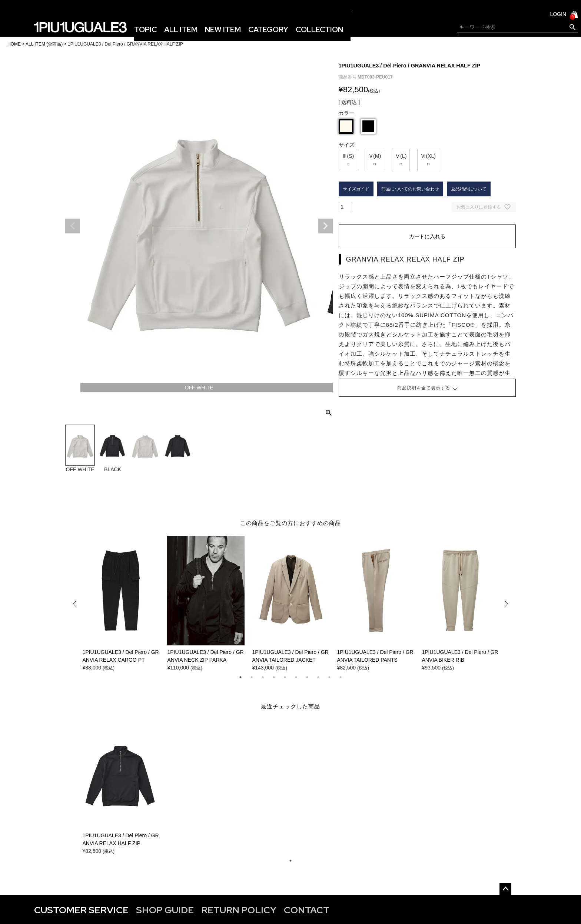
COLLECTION (319, 30)
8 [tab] (318, 677)
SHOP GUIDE (165, 910)
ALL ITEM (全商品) (44, 44)
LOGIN (558, 14)
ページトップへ (505, 889)
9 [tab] (329, 677)
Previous (73, 226)
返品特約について (469, 189)
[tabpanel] (121, 604)
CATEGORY (268, 30)
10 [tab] (341, 677)
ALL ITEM (181, 30)
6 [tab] (296, 677)
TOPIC (145, 30)
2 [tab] (252, 677)
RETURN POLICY (239, 910)
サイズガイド (356, 189)
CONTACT (307, 910)
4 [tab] (274, 677)
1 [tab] (240, 677)
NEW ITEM (223, 30)
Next (325, 226)
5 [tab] (285, 677)
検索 (572, 27)
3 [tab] (263, 677)
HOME (14, 44)
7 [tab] (307, 677)
